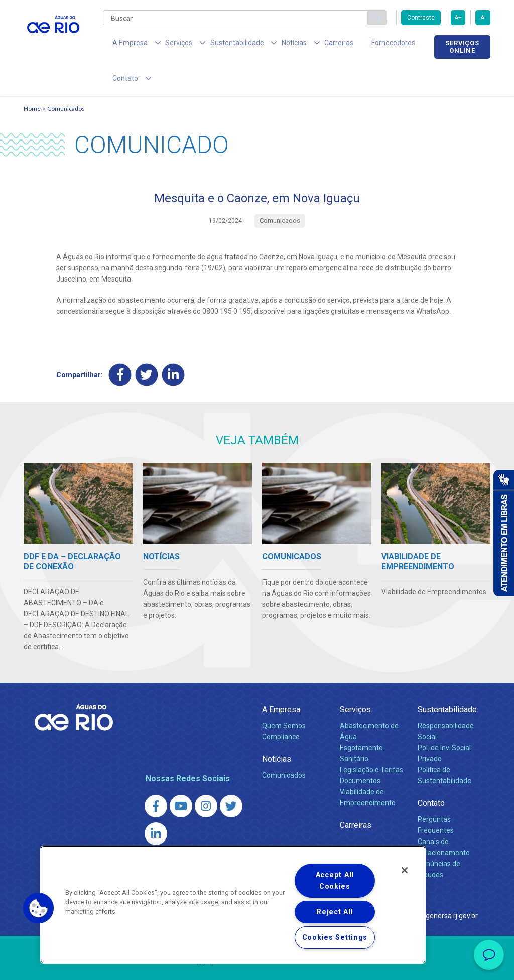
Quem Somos (284, 695)
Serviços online (462, 47)
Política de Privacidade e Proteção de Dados (257, 965)
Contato (431, 773)
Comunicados (66, 79)
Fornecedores (356, 45)
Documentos (360, 750)
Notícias (277, 728)
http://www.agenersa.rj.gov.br (431, 885)
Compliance (281, 706)
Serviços (355, 679)
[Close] (405, 870)
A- (483, 18)
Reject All (335, 912)
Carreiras (309, 45)
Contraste (421, 18)
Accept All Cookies (335, 881)
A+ (458, 18)
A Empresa (281, 679)
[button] (39, 908)
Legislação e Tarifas (371, 739)
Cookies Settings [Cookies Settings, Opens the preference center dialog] (335, 938)
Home (32, 79)
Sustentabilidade (447, 679)
